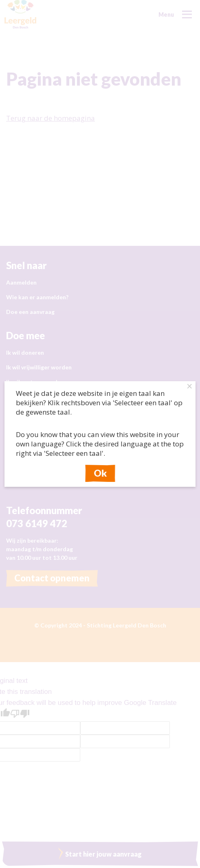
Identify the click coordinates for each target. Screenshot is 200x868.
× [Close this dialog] (190, 387)
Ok (100, 473)
